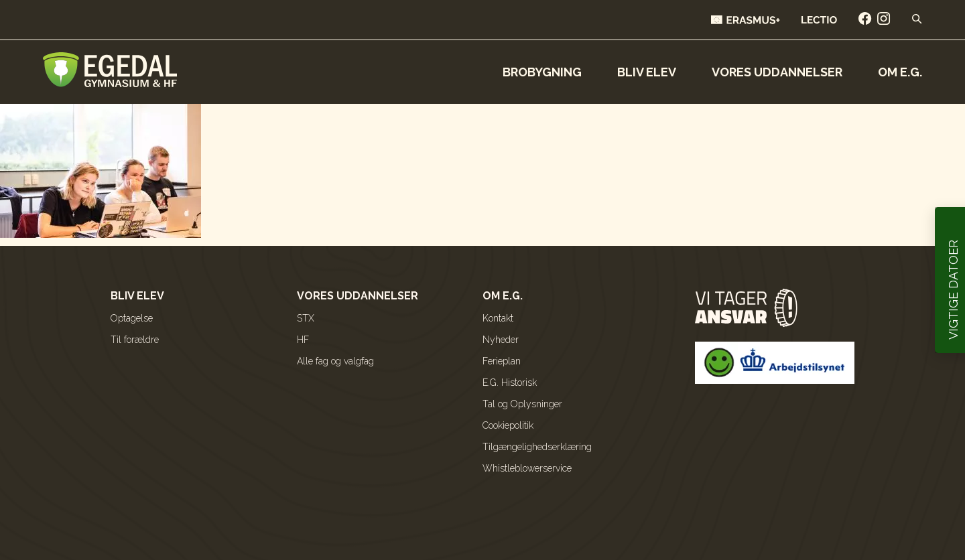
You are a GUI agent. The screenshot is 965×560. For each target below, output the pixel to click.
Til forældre (135, 340)
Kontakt (498, 318)
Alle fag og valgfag (335, 361)
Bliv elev (647, 72)
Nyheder (501, 340)
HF (303, 340)
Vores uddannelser (777, 72)
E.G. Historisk (510, 382)
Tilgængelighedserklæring (537, 447)
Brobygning (542, 72)
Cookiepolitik (508, 425)
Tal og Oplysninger (522, 404)
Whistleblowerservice (527, 468)
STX (306, 318)
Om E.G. (900, 72)
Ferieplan (502, 361)
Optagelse (132, 318)
